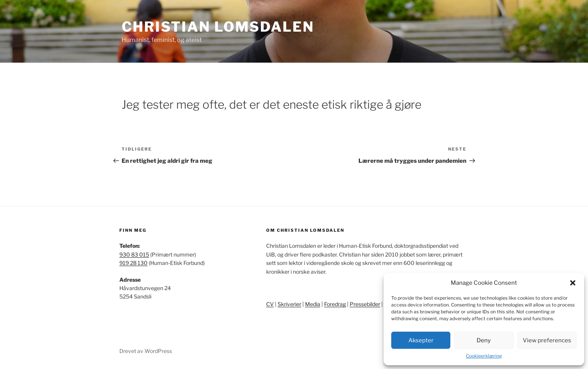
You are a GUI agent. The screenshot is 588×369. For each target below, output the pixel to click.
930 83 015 (134, 254)
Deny (484, 340)
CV (270, 304)
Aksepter (421, 340)
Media (313, 304)
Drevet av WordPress (146, 351)
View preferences (547, 340)
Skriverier (289, 304)
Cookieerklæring (484, 356)
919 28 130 (133, 263)
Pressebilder (365, 304)
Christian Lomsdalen (218, 27)
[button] (573, 283)
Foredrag (335, 304)
